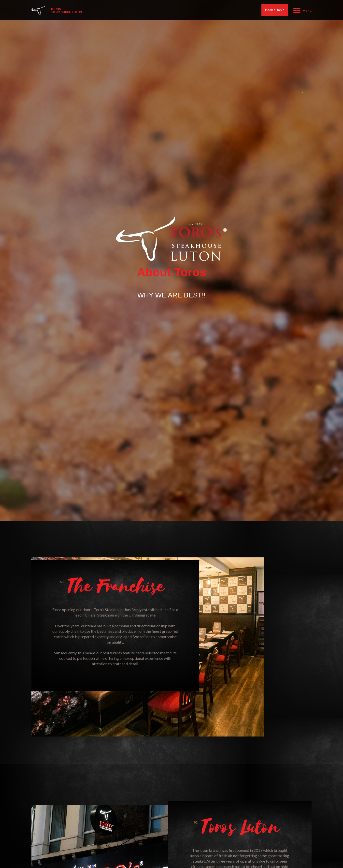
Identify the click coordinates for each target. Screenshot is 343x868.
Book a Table (275, 11)
